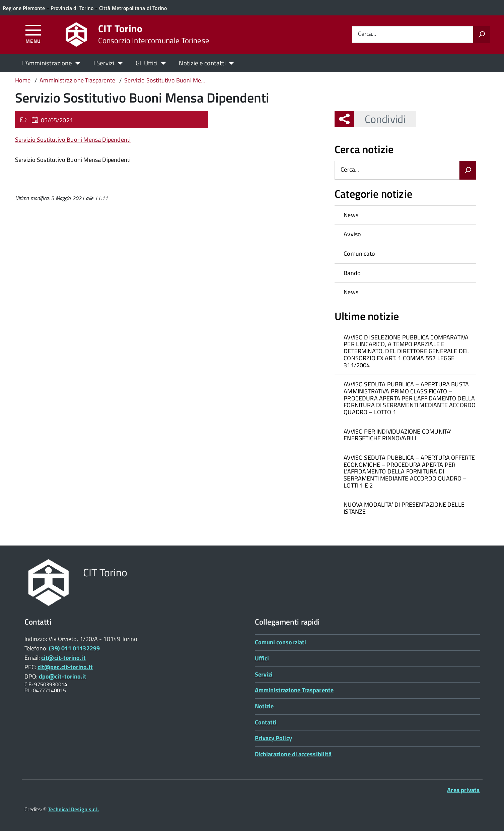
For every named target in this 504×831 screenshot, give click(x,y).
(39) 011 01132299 (74, 648)
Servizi (264, 674)
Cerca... (367, 34)
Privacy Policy (273, 738)
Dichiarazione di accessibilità (293, 754)
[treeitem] (405, 215)
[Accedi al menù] (33, 34)
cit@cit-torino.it (63, 658)
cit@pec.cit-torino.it (65, 667)
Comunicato (359, 253)
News (351, 215)
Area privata (463, 790)
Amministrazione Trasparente (294, 690)
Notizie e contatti (202, 63)
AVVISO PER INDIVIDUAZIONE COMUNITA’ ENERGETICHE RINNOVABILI (398, 435)
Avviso (352, 234)
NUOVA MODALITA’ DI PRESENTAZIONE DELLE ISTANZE (404, 508)
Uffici (262, 658)
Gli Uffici (147, 63)
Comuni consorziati (281, 642)
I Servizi (104, 63)
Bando (352, 273)
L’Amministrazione (47, 63)
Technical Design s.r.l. (73, 809)
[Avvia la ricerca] (482, 35)
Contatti (266, 722)
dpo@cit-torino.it (63, 676)
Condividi (380, 119)
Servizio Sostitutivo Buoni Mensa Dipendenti (73, 140)
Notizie (264, 706)
